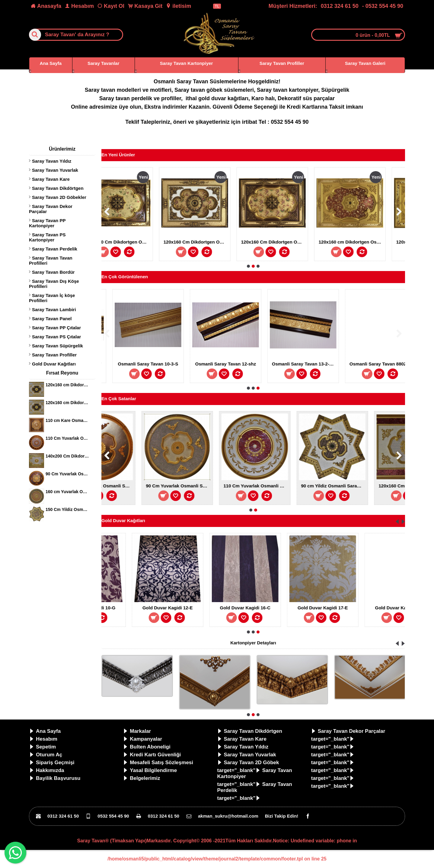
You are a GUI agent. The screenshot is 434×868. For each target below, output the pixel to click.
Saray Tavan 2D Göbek (248, 763)
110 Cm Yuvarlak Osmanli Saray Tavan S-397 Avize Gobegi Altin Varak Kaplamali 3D (67, 438)
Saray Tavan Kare (51, 179)
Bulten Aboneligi (147, 747)
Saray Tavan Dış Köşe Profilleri (54, 284)
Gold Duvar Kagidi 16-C (320, 608)
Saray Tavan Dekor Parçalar (51, 209)
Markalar (137, 731)
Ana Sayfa (45, 731)
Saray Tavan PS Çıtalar (56, 337)
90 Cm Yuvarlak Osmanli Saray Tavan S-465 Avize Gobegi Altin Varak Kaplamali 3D (67, 474)
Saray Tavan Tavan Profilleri (51, 260)
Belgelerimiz (142, 778)
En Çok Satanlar (119, 399)
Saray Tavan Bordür (53, 272)
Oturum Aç (46, 755)
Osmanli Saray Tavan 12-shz (314, 364)
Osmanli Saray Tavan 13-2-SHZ (393, 364)
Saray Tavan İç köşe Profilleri (52, 298)
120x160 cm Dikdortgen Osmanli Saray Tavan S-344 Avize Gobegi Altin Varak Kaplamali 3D (67, 385)
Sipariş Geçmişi (52, 763)
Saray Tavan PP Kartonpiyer (47, 223)
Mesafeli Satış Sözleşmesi (158, 763)
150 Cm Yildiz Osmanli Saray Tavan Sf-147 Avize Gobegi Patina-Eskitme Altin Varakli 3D (67, 509)
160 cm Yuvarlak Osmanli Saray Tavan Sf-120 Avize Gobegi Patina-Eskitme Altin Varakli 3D (67, 492)
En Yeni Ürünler (118, 155)
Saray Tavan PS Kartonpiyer (47, 237)
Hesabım (43, 739)
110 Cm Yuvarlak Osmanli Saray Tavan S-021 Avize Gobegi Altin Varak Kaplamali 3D (371, 486)
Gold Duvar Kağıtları (54, 364)
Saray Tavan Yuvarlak (55, 170)
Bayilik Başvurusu (55, 778)
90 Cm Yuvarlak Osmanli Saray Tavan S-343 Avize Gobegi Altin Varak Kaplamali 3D (293, 486)
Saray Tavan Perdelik (55, 249)
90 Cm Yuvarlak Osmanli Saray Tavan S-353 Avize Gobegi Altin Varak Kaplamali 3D (216, 486)
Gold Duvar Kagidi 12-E (242, 608)
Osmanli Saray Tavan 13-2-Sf (159, 364)
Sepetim (43, 747)
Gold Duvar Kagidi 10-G (164, 608)
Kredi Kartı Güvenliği (152, 755)
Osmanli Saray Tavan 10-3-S (237, 364)
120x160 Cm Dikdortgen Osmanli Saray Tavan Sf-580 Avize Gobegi (207, 242)
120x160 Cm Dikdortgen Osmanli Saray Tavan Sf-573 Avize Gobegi (362, 242)
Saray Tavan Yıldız (52, 161)
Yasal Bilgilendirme (150, 770)
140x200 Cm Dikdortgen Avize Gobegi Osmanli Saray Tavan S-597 (129, 242)
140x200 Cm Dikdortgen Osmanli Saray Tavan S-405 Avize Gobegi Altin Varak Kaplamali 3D (67, 456)
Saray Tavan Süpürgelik (57, 346)
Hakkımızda (47, 770)
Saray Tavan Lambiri (54, 310)
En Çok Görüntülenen (125, 277)
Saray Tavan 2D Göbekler (59, 197)
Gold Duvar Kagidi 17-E (397, 608)
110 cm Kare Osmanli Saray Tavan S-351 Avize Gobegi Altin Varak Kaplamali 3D (67, 420)
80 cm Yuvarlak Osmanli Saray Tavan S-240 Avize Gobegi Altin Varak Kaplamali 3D (138, 486)
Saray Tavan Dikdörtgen (58, 188)
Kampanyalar (143, 739)
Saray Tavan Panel (52, 319)
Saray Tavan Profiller (54, 355)
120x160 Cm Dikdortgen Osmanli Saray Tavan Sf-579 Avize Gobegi (284, 242)
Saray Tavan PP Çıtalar (56, 328)
